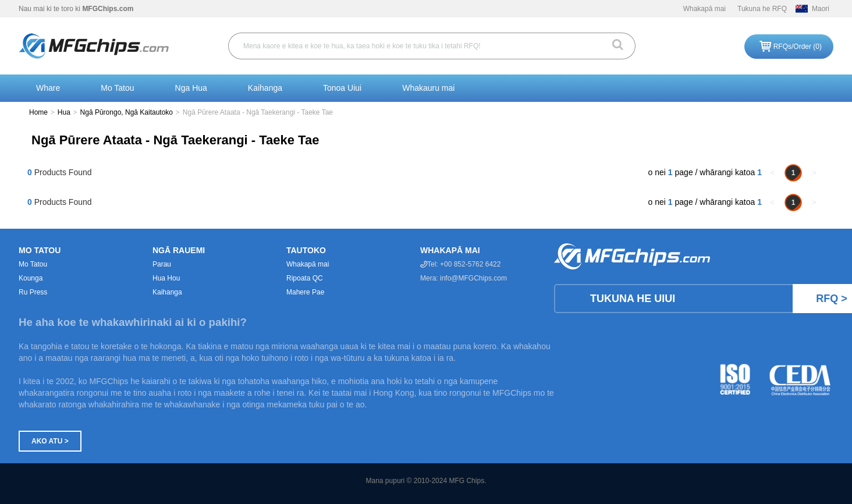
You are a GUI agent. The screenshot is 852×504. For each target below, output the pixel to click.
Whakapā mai (704, 9)
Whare (48, 88)
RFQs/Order (798, 47)
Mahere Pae (305, 292)
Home (38, 112)
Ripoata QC (305, 278)
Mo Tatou (117, 88)
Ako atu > (50, 441)
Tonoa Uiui (342, 88)
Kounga (31, 278)
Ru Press (33, 292)
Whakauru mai (428, 88)
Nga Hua (191, 88)
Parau (162, 264)
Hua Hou (166, 278)
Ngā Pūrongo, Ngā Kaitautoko (127, 112)
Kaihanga (265, 88)
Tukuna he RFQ (762, 9)
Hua (64, 112)
